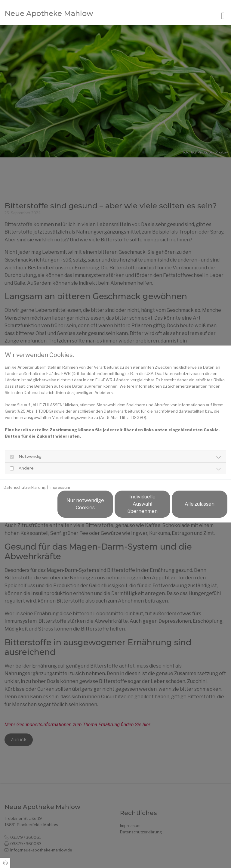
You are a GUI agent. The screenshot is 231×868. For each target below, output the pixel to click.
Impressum (60, 487)
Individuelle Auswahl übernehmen (143, 504)
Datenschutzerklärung (25, 487)
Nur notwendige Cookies (85, 504)
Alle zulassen (200, 504)
